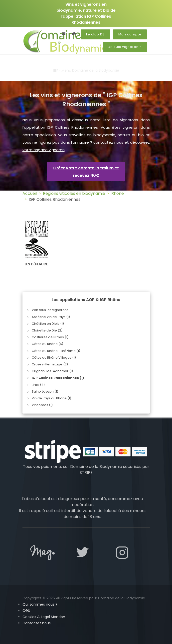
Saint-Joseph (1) (45, 391)
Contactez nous (37, 623)
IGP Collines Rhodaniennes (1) (58, 378)
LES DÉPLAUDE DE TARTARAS (36, 266)
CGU (26, 611)
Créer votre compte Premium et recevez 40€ (86, 172)
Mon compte (130, 34)
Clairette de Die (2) (47, 330)
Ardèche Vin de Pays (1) (51, 317)
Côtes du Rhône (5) (47, 344)
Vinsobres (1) (42, 405)
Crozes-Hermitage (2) (50, 364)
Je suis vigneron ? (125, 47)
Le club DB (95, 34)
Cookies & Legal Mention (44, 617)
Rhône (118, 193)
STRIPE (86, 473)
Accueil (30, 193)
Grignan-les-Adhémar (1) (52, 371)
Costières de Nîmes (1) (50, 337)
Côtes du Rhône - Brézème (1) (56, 351)
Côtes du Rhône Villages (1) (54, 358)
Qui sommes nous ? (40, 604)
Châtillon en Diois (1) (48, 324)
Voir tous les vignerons (50, 310)
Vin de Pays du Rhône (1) (51, 398)
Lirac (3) (38, 385)
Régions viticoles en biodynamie (74, 193)
